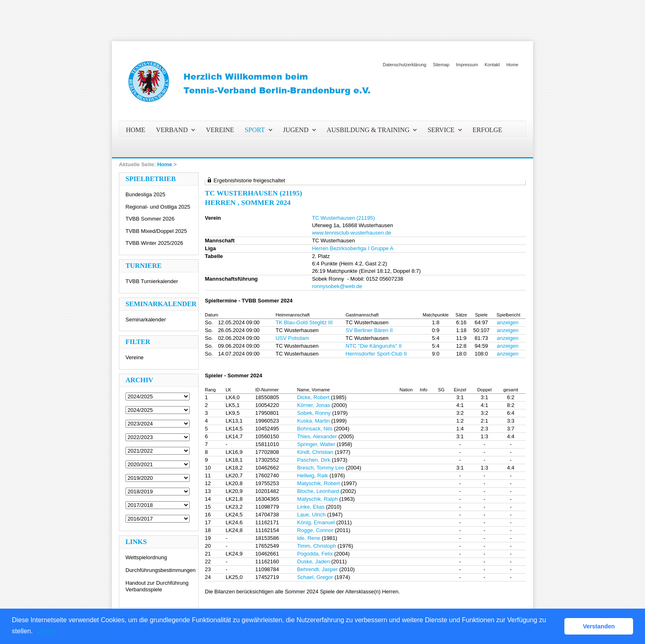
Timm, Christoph (317, 546)
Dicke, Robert (313, 397)
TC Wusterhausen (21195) (343, 218)
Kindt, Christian (315, 452)
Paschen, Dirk (314, 460)
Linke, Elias (311, 507)
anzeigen (508, 322)
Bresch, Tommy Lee (321, 468)
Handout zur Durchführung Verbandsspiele (157, 586)
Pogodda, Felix (315, 554)
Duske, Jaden (313, 561)
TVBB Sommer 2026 (150, 219)
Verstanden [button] (599, 626)
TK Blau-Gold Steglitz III (304, 322)
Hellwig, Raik (312, 475)
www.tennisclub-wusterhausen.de (352, 233)
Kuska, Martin (313, 421)
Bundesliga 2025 (145, 194)
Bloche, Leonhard (318, 491)
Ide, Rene (309, 538)
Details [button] (46, 631)
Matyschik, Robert (318, 483)
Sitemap (441, 65)
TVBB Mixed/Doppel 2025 (156, 231)
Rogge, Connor (315, 530)
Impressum (467, 65)
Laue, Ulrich (311, 515)
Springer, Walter (316, 444)
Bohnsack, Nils (315, 429)
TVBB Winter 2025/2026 (154, 243)
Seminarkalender (146, 320)
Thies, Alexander (317, 436)
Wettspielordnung (146, 557)
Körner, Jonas (313, 405)
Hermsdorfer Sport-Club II (376, 354)
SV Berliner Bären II (369, 330)
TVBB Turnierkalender (152, 281)
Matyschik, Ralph (317, 499)
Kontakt (492, 65)
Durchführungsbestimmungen (161, 570)
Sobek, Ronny (314, 413)
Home (512, 65)
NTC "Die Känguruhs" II (374, 346)
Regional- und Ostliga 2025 (158, 207)
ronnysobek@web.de (337, 286)
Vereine (135, 357)
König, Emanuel (316, 522)
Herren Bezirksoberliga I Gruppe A (353, 248)
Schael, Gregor (315, 577)
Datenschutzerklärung (405, 65)
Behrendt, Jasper (317, 569)
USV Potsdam (292, 338)
